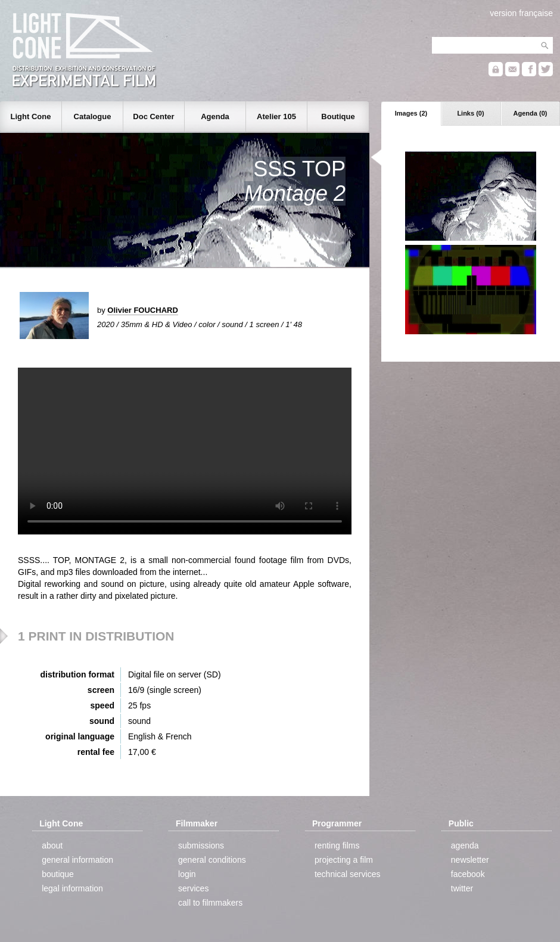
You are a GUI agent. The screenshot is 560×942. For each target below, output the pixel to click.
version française (521, 13)
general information (77, 860)
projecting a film (344, 860)
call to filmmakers (210, 903)
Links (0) (470, 113)
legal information (72, 888)
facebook (468, 874)
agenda (465, 845)
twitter (462, 888)
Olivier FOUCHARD (142, 310)
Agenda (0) (531, 113)
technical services (348, 874)
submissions (201, 845)
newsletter (470, 860)
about (52, 845)
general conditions (212, 860)
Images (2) (411, 113)
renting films (337, 845)
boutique (58, 874)
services (193, 888)
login (187, 874)
